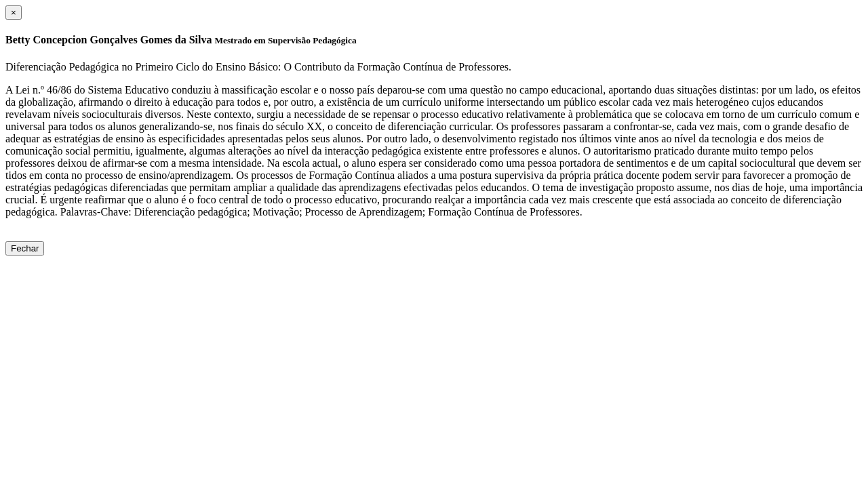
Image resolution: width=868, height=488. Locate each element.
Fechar (25, 248)
